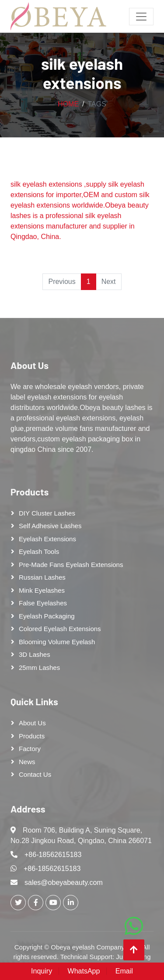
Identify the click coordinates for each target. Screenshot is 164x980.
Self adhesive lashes (50, 526)
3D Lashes (35, 654)
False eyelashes (43, 603)
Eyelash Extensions (47, 539)
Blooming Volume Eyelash (57, 642)
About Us (30, 365)
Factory (30, 749)
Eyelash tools (39, 551)
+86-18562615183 (53, 855)
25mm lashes (39, 668)
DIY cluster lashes (47, 513)
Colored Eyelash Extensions (60, 629)
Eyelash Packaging (47, 616)
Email (124, 971)
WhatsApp (84, 971)
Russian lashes (42, 577)
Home (68, 104)
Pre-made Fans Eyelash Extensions (71, 565)
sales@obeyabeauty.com (64, 883)
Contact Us (35, 774)
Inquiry (42, 971)
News (27, 762)
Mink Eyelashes (42, 590)
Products (30, 492)
